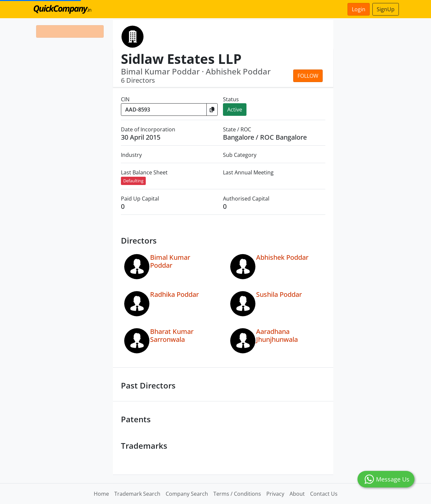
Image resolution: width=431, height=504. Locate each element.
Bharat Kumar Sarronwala (172, 335)
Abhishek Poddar (282, 257)
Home (101, 494)
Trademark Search (137, 494)
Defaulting (133, 181)
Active (235, 110)
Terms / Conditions (237, 494)
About (297, 494)
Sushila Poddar (279, 294)
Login (359, 9)
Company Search (187, 494)
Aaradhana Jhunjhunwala (277, 335)
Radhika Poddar (174, 294)
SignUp (386, 9)
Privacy (275, 494)
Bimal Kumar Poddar (170, 261)
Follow (308, 76)
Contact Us (324, 494)
